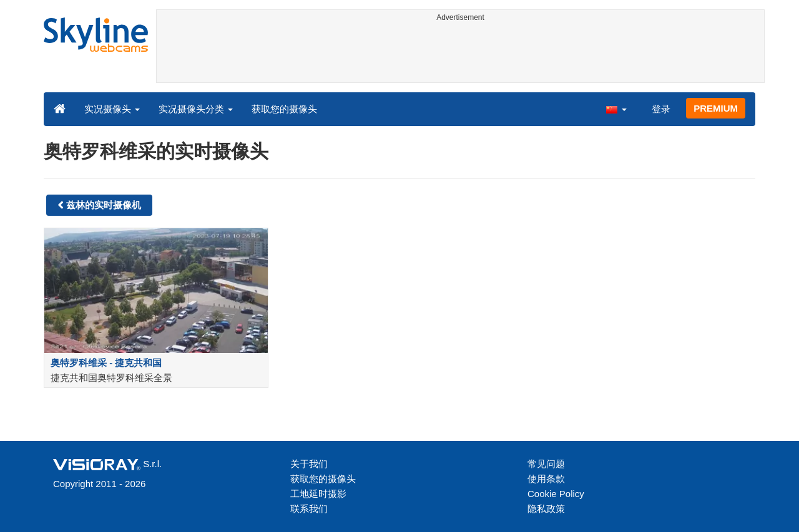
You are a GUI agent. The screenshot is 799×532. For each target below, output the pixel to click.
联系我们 (309, 509)
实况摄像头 (112, 109)
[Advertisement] (460, 54)
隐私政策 (546, 509)
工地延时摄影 (318, 494)
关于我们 (309, 464)
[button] (616, 109)
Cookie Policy (556, 494)
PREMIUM (716, 108)
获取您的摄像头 (284, 109)
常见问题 (546, 464)
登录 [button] (661, 109)
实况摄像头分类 (196, 109)
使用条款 (546, 479)
